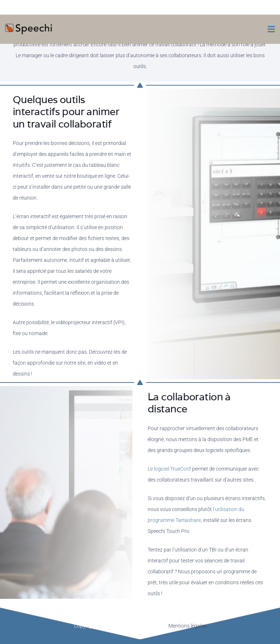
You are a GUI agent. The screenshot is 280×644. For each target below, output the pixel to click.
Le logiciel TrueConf (169, 469)
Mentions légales (187, 626)
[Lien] (29, 29)
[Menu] (271, 29)
